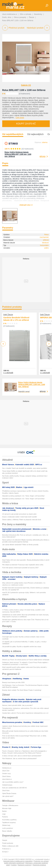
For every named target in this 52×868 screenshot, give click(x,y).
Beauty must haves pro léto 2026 (13, 682)
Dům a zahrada (26, 14)
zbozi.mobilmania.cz (10, 14)
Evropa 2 (5, 852)
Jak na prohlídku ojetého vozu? (13, 782)
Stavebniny (38, 14)
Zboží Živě (6, 771)
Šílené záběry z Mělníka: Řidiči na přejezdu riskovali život (22, 520)
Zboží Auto (6, 790)
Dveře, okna (7, 17)
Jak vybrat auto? (8, 796)
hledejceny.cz (7, 768)
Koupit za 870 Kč (26, 124)
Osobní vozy (6, 773)
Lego (4, 814)
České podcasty (8, 843)
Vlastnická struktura (39, 865)
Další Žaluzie (8, 315)
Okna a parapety (20, 17)
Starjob (5, 840)
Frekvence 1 (6, 849)
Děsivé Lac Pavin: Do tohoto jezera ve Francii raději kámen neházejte (26, 660)
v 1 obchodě (8, 373)
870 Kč (43, 156)
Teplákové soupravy (9, 822)
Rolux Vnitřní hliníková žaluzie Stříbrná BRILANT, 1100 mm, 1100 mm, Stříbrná (18, 154)
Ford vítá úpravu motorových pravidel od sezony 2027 (20, 568)
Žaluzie (32, 17)
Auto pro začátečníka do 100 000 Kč (14, 788)
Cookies (14, 865)
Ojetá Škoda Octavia (9, 793)
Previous (3, 344)
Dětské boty (6, 825)
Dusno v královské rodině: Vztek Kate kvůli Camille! (20, 517)
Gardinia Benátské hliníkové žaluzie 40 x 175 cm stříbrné (16, 319)
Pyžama (5, 817)
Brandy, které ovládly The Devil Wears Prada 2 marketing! (22, 690)
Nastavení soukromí (25, 865)
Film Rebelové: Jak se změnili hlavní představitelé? (19, 759)
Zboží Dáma (6, 776)
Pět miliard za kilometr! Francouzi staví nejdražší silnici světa (23, 565)
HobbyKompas (7, 785)
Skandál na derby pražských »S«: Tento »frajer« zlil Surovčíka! (23, 496)
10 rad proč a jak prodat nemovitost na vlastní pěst (19, 514)
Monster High (7, 808)
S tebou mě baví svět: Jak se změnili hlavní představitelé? (22, 756)
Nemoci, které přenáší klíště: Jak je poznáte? (17, 705)
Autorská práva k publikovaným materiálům (18, 861)
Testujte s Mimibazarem (10, 805)
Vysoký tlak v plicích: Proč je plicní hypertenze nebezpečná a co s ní (25, 713)
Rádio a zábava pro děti (10, 846)
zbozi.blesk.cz (7, 779)
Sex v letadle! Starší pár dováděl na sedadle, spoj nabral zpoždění (25, 468)
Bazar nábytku (7, 831)
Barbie (4, 811)
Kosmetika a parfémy (9, 820)
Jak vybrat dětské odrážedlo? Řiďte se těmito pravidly (20, 545)
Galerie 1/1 (26, 85)
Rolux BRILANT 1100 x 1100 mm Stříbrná (24, 90)
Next (49, 344)
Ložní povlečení (8, 828)
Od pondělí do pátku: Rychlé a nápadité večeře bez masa (22, 647)
